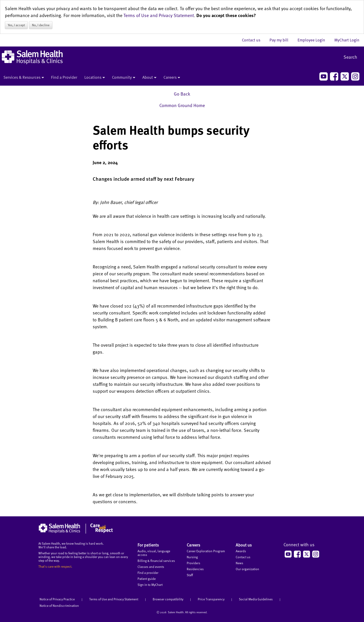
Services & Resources (24, 78)
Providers (193, 563)
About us (244, 545)
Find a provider (148, 573)
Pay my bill (281, 40)
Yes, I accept (16, 25)
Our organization (247, 569)
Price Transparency (211, 599)
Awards (241, 551)
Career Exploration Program (206, 551)
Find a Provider (64, 77)
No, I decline (41, 25)
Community (124, 78)
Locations (95, 78)
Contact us (253, 40)
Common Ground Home (182, 105)
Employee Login (314, 40)
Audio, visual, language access (154, 553)
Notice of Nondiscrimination (59, 606)
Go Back (182, 94)
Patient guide (147, 579)
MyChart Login (347, 40)
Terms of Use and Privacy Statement (159, 15)
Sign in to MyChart (150, 585)
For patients (148, 545)
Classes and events (151, 567)
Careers (172, 78)
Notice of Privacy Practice (57, 599)
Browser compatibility (168, 599)
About (149, 78)
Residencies (195, 569)
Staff (190, 575)
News (239, 563)
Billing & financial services (156, 561)
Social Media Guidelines (256, 599)
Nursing (192, 557)
